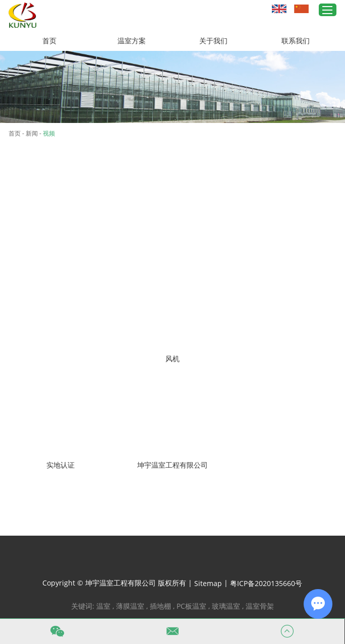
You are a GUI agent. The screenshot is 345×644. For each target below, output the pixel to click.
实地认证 (61, 465)
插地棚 (160, 606)
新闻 (32, 133)
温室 (103, 606)
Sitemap (208, 583)
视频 (49, 133)
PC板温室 (191, 606)
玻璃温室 (226, 606)
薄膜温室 (130, 606)
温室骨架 (260, 606)
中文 (301, 9)
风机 (172, 359)
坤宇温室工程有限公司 (172, 465)
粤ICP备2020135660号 (266, 583)
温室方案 (132, 41)
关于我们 (213, 41)
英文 (279, 9)
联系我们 (296, 41)
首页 (49, 41)
